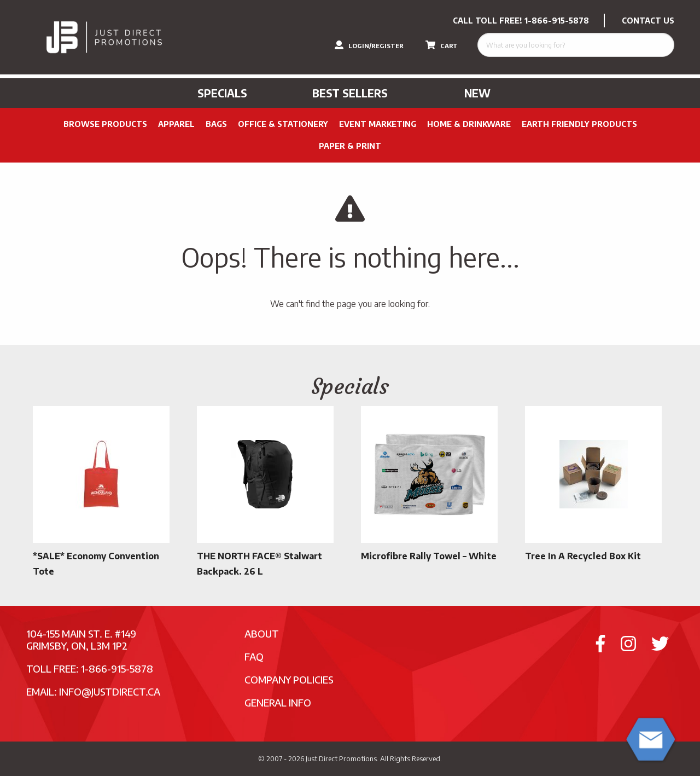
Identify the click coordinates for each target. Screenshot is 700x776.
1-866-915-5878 (557, 21)
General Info (278, 702)
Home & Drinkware (469, 124)
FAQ (254, 656)
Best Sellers (350, 93)
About (262, 633)
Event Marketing (378, 124)
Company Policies (289, 679)
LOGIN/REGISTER (369, 45)
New (477, 93)
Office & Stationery (283, 124)
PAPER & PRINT (350, 146)
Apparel (176, 124)
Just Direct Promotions (341, 758)
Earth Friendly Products (579, 124)
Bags (216, 124)
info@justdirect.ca (110, 691)
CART (442, 45)
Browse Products (105, 124)
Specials (222, 93)
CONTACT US (648, 21)
